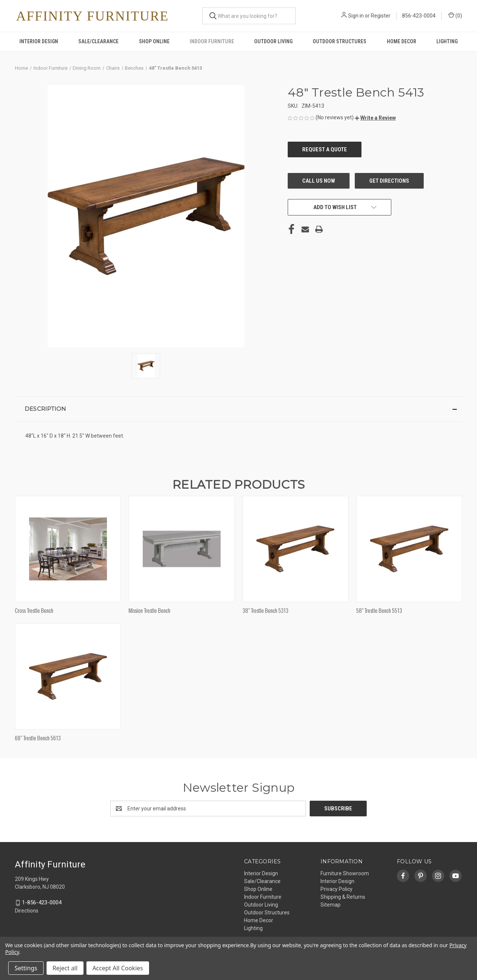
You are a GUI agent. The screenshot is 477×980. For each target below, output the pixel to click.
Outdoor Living (273, 41)
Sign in (356, 16)
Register (381, 16)
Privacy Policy (337, 889)
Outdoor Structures (339, 41)
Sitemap (331, 905)
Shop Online (154, 41)
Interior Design (39, 41)
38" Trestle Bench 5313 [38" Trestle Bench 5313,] (266, 610)
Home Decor (402, 41)
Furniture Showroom (345, 873)
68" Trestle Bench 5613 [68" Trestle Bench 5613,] (38, 738)
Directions (27, 911)
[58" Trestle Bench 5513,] (409, 549)
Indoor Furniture (212, 41)
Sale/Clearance (98, 41)
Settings (26, 968)
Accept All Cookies (118, 968)
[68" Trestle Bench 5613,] (68, 676)
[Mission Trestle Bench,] (181, 549)
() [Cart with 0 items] (455, 15)
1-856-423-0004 (42, 902)
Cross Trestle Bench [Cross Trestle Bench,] (34, 610)
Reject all (65, 968)
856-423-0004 (419, 16)
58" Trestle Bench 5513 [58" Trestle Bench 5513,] (379, 610)
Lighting (447, 41)
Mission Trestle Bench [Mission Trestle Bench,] (149, 610)
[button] (375, 118)
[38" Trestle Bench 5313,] (296, 549)
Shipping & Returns (343, 897)
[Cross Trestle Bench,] (68, 549)
